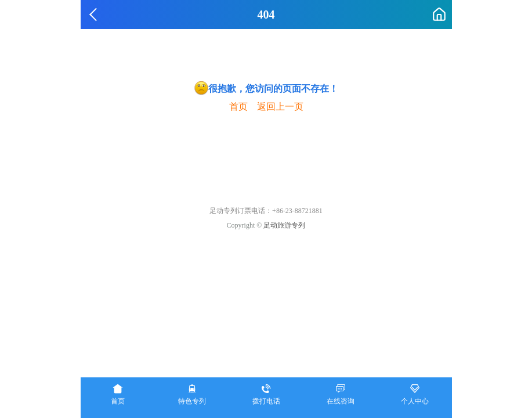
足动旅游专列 (284, 225)
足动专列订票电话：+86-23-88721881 (266, 211)
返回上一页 (280, 107)
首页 (238, 107)
